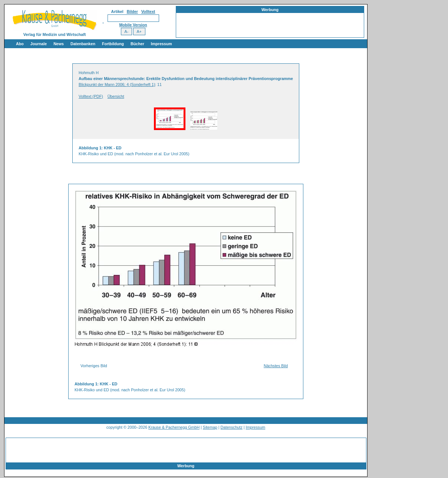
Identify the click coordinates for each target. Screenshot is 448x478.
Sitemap (210, 427)
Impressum (162, 44)
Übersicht (116, 96)
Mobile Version (133, 25)
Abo (20, 44)
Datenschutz (232, 427)
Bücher (137, 44)
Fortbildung (113, 44)
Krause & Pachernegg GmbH (174, 427)
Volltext (148, 11)
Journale (39, 44)
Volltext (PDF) (91, 96)
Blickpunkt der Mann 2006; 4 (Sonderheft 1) (117, 84)
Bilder (132, 11)
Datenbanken (83, 44)
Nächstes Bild (276, 366)
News (59, 44)
